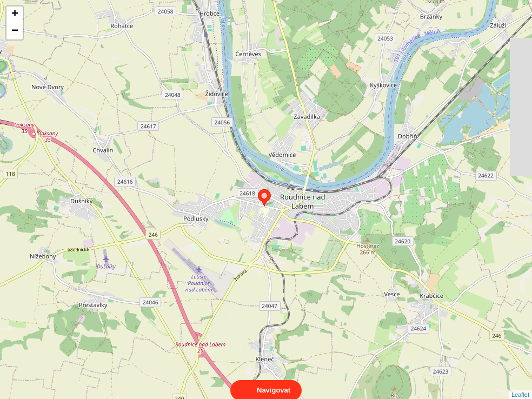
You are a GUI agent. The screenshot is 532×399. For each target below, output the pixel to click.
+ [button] (15, 15)
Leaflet (520, 385)
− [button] (15, 31)
